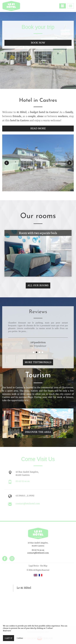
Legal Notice (34, 566)
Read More (38, 128)
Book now (38, 42)
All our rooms (38, 285)
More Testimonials (38, 362)
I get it (9, 638)
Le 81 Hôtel (24, 588)
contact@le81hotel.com (28, 504)
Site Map (44, 566)
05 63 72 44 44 (23, 481)
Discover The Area (38, 432)
